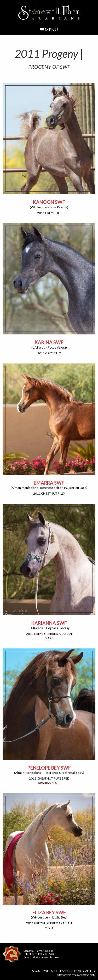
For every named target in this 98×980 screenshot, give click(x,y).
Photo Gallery (84, 971)
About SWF (40, 971)
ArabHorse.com (85, 975)
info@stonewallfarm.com (46, 957)
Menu (49, 29)
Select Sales (61, 971)
